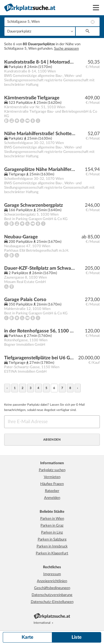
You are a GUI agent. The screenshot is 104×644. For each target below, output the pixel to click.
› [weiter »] (78, 388)
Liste (77, 637)
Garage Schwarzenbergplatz (34, 205)
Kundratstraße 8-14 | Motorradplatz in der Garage (40, 62)
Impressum (52, 574)
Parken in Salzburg (52, 540)
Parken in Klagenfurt (52, 553)
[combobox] (52, 22)
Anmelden (52, 498)
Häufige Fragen (52, 484)
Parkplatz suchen (52, 470)
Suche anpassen (66, 49)
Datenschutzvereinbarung (52, 595)
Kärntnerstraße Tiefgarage (32, 98)
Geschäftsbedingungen (52, 588)
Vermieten (52, 477)
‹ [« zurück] (7, 388)
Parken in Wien (52, 519)
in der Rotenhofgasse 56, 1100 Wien (40, 331)
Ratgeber (52, 491)
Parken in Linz (52, 533)
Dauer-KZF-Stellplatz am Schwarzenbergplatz (40, 268)
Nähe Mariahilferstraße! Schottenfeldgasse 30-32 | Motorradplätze (40, 134)
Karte (27, 637)
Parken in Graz (52, 526)
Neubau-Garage (21, 237)
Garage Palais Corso (25, 300)
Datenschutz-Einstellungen (52, 602)
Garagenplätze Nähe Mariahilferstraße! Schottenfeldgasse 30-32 (40, 169)
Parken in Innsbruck (52, 546)
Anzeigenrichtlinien (52, 581)
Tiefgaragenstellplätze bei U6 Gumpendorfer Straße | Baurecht (40, 358)
